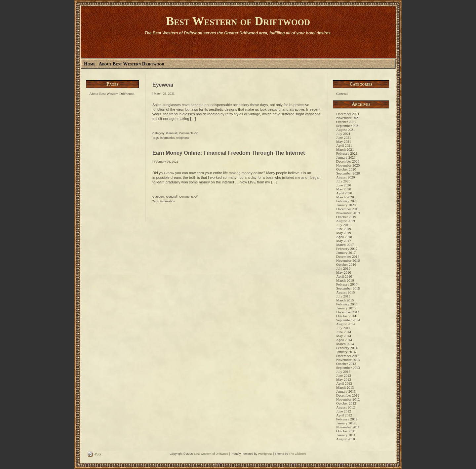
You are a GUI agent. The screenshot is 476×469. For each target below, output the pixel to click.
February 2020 (347, 201)
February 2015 (347, 304)
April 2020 (344, 193)
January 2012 (346, 423)
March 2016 (345, 280)
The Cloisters (298, 454)
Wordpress (265, 454)
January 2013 (346, 391)
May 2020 (344, 189)
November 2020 (348, 165)
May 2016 (344, 272)
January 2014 (346, 352)
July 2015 (343, 296)
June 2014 (344, 332)
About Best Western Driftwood (132, 64)
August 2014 (346, 324)
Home (90, 64)
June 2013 (344, 375)
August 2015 (346, 292)
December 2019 (348, 209)
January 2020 (346, 205)
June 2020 (344, 185)
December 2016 (348, 256)
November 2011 (348, 427)
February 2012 (347, 419)
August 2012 (346, 407)
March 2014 (345, 344)
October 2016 (346, 264)
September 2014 (348, 320)
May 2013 (344, 379)
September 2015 (348, 288)
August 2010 (346, 439)
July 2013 (343, 371)
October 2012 (346, 403)
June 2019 (344, 229)
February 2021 (347, 153)
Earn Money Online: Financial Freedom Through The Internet (229, 153)
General (172, 133)
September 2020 (348, 173)
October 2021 (346, 122)
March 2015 (345, 300)
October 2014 (346, 316)
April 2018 (344, 237)
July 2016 (343, 268)
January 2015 (346, 308)
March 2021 (345, 149)
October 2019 (346, 217)
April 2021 (344, 145)
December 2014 (348, 312)
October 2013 (346, 364)
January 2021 (346, 157)
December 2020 (348, 161)
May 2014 (344, 336)
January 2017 (346, 253)
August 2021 (346, 130)
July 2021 (343, 134)
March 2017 (345, 245)
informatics (168, 138)
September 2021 (348, 126)
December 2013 (348, 356)
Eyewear (163, 85)
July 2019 (343, 225)
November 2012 (348, 399)
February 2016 (347, 284)
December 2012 (348, 395)
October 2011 (346, 431)
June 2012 (344, 411)
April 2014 (344, 340)
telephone (183, 138)
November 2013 (348, 360)
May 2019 (344, 233)
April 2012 (344, 415)
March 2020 (345, 197)
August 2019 (346, 221)
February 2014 (347, 348)
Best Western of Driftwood (238, 21)
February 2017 (347, 249)
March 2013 (345, 387)
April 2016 (344, 276)
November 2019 (348, 213)
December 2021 (348, 114)
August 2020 (346, 177)
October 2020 (346, 169)
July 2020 (343, 181)
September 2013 (348, 368)
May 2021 (344, 141)
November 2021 (348, 118)
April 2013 (344, 383)
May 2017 (344, 241)
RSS (97, 454)
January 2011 (346, 435)
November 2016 (348, 260)
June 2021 (344, 137)
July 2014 (343, 328)
